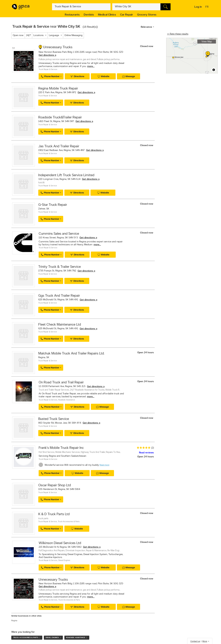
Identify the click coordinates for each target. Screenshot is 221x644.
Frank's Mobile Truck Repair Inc (61, 448)
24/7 (28, 35)
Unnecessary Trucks (58, 47)
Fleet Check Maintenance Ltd (60, 325)
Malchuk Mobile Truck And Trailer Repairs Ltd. (71, 354)
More (205, 641)
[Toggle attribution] (214, 70)
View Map (207, 42)
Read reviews (146, 453)
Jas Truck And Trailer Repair (59, 146)
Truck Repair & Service (48, 70)
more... (91, 66)
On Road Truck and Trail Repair (61, 383)
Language (54, 35)
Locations (38, 35)
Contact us (195, 641)
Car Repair (127, 15)
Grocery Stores (147, 15)
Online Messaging (73, 35)
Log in (198, 7)
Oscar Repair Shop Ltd (55, 485)
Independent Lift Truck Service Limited (66, 175)
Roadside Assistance (67, 400)
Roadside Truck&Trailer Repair (60, 118)
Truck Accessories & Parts (69, 522)
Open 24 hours (146, 353)
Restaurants (72, 15)
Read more (104, 465)
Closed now (147, 46)
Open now (18, 35)
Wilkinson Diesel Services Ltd (60, 543)
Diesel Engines (64, 561)
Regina (14, 621)
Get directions (46, 55)
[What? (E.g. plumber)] (81, 7)
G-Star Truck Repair (53, 205)
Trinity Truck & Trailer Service (60, 267)
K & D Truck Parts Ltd (54, 514)
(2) (153, 448)
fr (207, 7)
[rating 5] (143, 448)
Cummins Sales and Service (59, 234)
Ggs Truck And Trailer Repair (59, 296)
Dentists (89, 15)
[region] (192, 56)
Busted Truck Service (54, 419)
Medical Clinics (107, 15)
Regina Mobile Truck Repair (58, 89)
